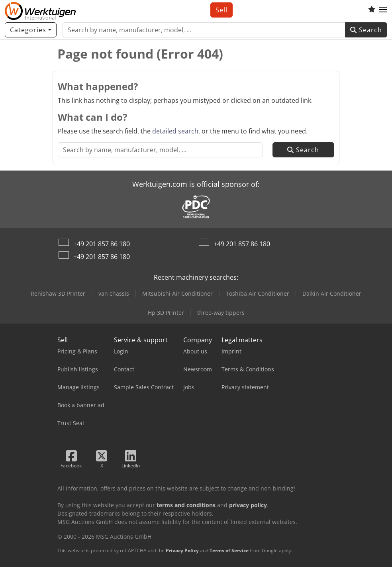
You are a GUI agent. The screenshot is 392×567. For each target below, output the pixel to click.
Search (366, 30)
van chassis (114, 293)
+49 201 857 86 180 (102, 244)
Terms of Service (229, 550)
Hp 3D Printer (166, 313)
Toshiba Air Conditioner (258, 293)
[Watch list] (372, 10)
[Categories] (31, 30)
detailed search (175, 131)
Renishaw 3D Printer (58, 293)
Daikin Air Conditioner (332, 293)
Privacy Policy (182, 550)
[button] (383, 10)
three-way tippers (221, 313)
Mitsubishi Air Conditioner (177, 293)
